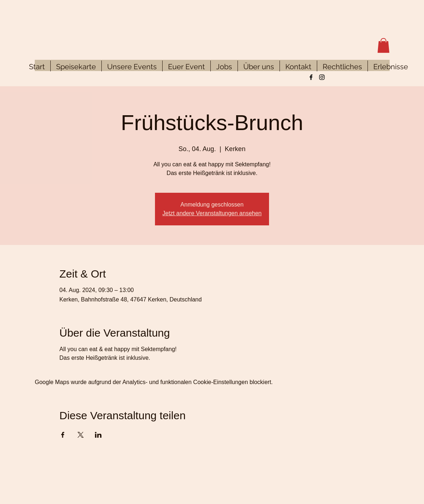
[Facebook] (311, 77)
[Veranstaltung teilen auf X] (81, 435)
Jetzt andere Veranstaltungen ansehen (212, 213)
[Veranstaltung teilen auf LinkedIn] (98, 435)
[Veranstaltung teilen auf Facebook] (63, 435)
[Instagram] (322, 77)
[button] (383, 45)
